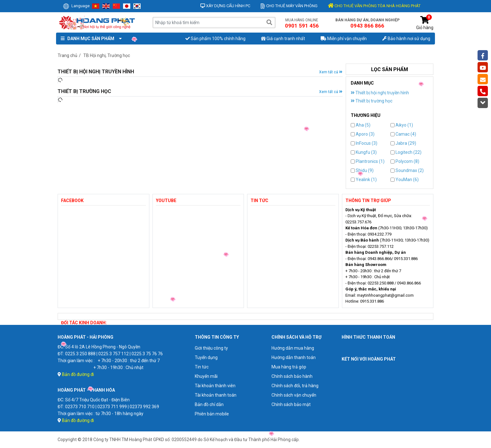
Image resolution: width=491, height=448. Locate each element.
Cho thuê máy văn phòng (289, 6)
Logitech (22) (406, 152)
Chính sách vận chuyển (294, 395)
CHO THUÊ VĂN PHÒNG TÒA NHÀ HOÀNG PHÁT (374, 6)
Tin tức (202, 367)
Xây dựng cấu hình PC (225, 6)
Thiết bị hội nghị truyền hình (380, 93)
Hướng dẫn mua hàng (293, 348)
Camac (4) (403, 134)
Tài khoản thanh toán (216, 395)
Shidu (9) (362, 170)
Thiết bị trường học (372, 101)
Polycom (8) (405, 161)
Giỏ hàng (425, 23)
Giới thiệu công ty (211, 348)
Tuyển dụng (206, 357)
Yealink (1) (364, 180)
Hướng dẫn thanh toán (294, 357)
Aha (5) (361, 125)
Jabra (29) (403, 143)
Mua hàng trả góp (289, 367)
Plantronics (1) (368, 161)
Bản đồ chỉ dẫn (209, 404)
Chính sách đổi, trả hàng (295, 386)
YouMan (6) (405, 180)
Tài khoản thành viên (215, 386)
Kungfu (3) (364, 152)
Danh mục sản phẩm (90, 39)
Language (76, 6)
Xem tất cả (331, 72)
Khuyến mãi (206, 376)
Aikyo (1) (402, 125)
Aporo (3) (363, 134)
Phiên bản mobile (212, 414)
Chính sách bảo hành (292, 376)
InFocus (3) (364, 143)
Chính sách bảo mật (291, 404)
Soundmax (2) (407, 170)
